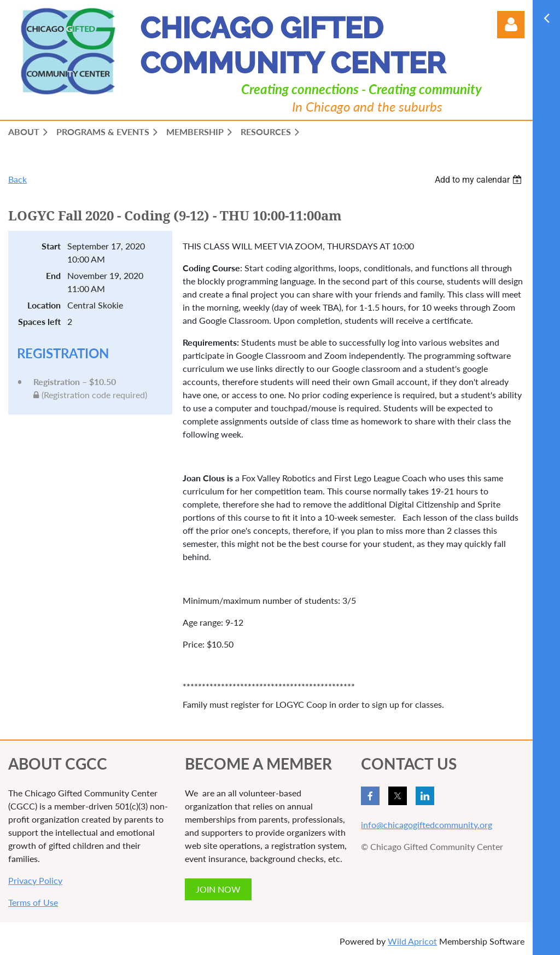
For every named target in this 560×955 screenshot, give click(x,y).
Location (44, 305)
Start (51, 246)
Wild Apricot (412, 941)
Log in (511, 25)
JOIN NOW (218, 889)
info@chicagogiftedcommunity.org (427, 825)
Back (17, 179)
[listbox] (480, 180)
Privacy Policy (35, 880)
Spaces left (39, 321)
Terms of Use (33, 902)
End (53, 275)
